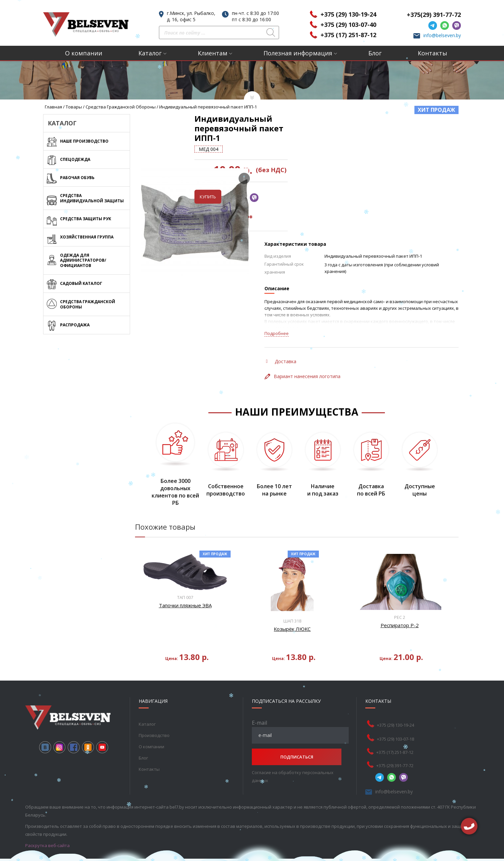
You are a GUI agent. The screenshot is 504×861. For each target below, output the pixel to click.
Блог (375, 53)
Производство (154, 726)
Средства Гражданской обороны (121, 107)
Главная (53, 107)
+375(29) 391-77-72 (434, 15)
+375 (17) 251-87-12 (348, 35)
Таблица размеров (294, 207)
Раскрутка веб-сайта (47, 836)
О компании (84, 53)
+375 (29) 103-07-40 (348, 25)
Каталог (150, 53)
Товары (74, 107)
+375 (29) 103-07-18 (396, 729)
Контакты (432, 53)
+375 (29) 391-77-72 (395, 756)
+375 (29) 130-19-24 (348, 14)
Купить (278, 187)
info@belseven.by (442, 35)
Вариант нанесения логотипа (302, 367)
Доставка (281, 352)
